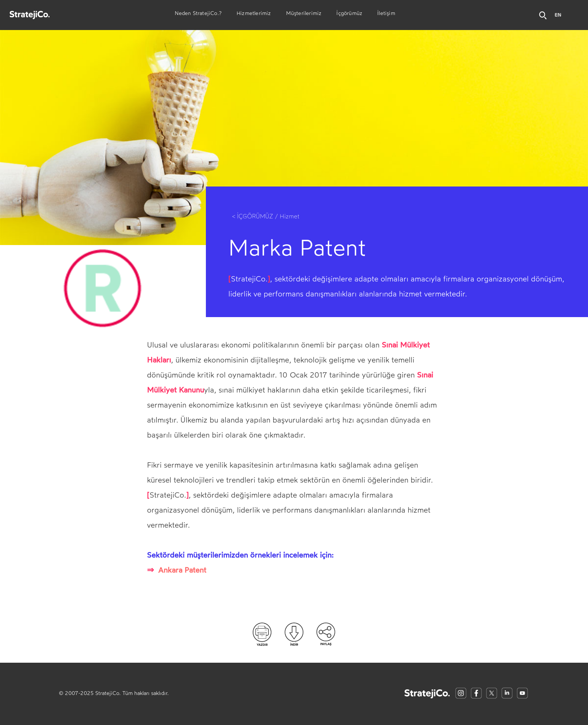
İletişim (386, 14)
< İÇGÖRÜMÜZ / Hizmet (266, 216)
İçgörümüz (349, 14)
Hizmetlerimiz (254, 14)
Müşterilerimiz (304, 14)
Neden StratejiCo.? (198, 14)
